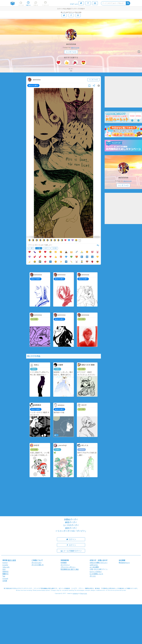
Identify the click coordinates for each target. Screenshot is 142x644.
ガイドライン (65, 565)
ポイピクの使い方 (37, 565)
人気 (39, 248)
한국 (4, 569)
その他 (54, 248)
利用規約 (64, 563)
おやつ (47, 248)
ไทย (4, 576)
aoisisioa (71, 44)
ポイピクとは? (36, 563)
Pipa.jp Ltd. (84, 593)
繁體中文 (5, 574)
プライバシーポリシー (68, 567)
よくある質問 (94, 567)
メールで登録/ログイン (71, 551)
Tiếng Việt (6, 567)
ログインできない (96, 572)
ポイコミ (93, 576)
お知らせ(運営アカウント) (99, 563)
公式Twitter (94, 565)
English (5, 563)
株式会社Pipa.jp (124, 563)
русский (5, 578)
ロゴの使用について (96, 574)
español (5, 565)
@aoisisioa (75, 48)
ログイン (71, 539)
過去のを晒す (33, 86)
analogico (75, 593)
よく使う (31, 248)
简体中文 (5, 572)
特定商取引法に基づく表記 (70, 569)
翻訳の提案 (12, 560)
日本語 (5, 581)
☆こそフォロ (71, 52)
